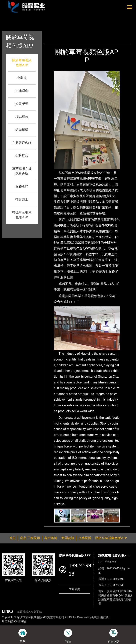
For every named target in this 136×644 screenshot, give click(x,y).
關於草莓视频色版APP (86, 34)
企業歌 (22, 78)
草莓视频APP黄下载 (29, 612)
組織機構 (22, 130)
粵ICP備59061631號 (14, 622)
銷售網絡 (22, 156)
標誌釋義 (22, 117)
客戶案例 (51, 538)
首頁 (65, 34)
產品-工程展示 (30, 538)
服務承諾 (22, 186)
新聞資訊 (68, 538)
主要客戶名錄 (22, 143)
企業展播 (85, 538)
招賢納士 (22, 199)
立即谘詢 (75, 589)
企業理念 (22, 91)
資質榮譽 (22, 104)
